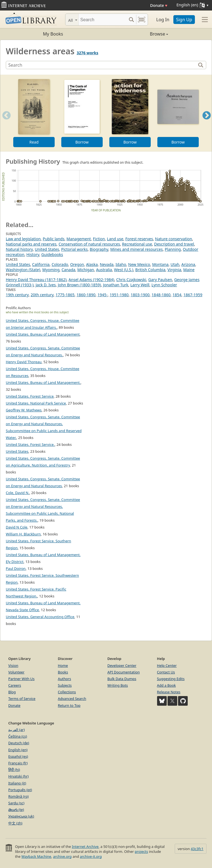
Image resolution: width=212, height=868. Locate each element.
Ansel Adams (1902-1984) (91, 280)
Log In (163, 20)
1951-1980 (119, 295)
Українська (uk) (21, 816)
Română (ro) (18, 796)
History (33, 254)
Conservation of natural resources (89, 244)
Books (63, 672)
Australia (104, 270)
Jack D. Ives (46, 285)
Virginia (174, 270)
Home (63, 665)
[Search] (103, 20)
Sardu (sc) (16, 803)
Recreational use (137, 244)
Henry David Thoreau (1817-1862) (36, 280)
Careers (15, 685)
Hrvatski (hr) (18, 776)
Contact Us (166, 672)
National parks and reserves (31, 244)
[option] (34, 113)
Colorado (60, 264)
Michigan (86, 270)
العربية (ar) (16, 730)
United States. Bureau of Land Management (43, 334)
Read (34, 142)
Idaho (121, 264)
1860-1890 (86, 295)
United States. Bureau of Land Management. (43, 382)
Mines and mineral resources (137, 249)
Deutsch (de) (19, 743)
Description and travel (174, 244)
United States (47, 249)
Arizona (188, 264)
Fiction (99, 239)
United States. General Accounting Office (40, 617)
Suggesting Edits (171, 679)
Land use (115, 239)
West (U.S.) (124, 270)
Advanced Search (72, 699)
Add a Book (166, 685)
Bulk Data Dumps (122, 679)
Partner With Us (21, 679)
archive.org (62, 856)
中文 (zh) (15, 823)
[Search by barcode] (142, 20)
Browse (137, 34)
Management (79, 239)
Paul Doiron (16, 568)
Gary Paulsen (160, 280)
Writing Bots (118, 685)
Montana (160, 264)
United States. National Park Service (36, 403)
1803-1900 (140, 295)
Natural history (19, 249)
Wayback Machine (36, 856)
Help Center (167, 665)
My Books (53, 34)
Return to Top (69, 705)
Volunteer (16, 672)
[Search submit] (131, 20)
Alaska (92, 264)
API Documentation (124, 672)
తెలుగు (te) (16, 810)
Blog (12, 692)
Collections (67, 692)
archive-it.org (91, 856)
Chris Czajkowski (131, 280)
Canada (68, 270)
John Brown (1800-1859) (79, 285)
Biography (99, 249)
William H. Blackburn (23, 534)
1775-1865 (65, 295)
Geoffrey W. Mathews (24, 410)
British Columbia (150, 270)
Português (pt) (20, 790)
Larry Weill (140, 285)
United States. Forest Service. (30, 444)
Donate (159, 5)
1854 (177, 295)
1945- (103, 295)
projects (141, 851)
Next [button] (207, 122)
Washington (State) (23, 270)
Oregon (77, 264)
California (41, 264)
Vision (13, 665)
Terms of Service (22, 699)
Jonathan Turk (116, 285)
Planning (173, 249)
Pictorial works (74, 249)
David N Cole (17, 527)
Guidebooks (52, 254)
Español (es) (18, 756)
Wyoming (51, 270)
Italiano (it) (17, 783)
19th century (17, 295)
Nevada (107, 264)
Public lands (54, 239)
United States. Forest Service (30, 396)
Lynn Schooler (164, 285)
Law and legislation (23, 239)
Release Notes (169, 692)
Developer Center (122, 665)
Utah (175, 264)
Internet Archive (85, 847)
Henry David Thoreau (24, 362)
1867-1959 (193, 295)
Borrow (82, 142)
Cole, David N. (18, 493)
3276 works (88, 53)
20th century (42, 295)
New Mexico (139, 264)
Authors (65, 679)
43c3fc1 (197, 849)
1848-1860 (161, 295)
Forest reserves (139, 239)
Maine (189, 270)
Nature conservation (174, 239)
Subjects (65, 685)
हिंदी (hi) (14, 770)
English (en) (18, 750)
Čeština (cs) (18, 736)
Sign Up (184, 20)
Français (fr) (18, 763)
